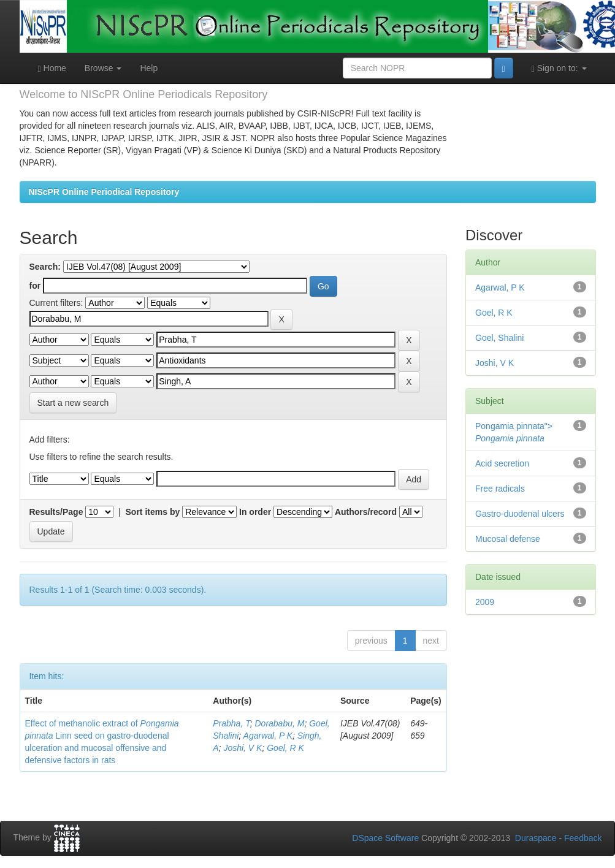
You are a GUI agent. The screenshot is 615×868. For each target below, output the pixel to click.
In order (255, 512)
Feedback (583, 838)
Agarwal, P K (268, 736)
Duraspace (536, 838)
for (35, 286)
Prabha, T (231, 723)
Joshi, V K (243, 748)
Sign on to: (559, 68)
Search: (45, 267)
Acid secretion (502, 463)
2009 (485, 602)
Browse (103, 68)
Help (149, 68)
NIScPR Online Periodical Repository (104, 192)
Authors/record (366, 512)
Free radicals (500, 489)
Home (52, 68)
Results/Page (56, 512)
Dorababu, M (279, 723)
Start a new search (73, 403)
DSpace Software (385, 838)
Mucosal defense (508, 539)
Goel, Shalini (499, 338)
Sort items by (153, 512)
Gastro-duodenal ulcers (520, 514)
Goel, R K (285, 748)
